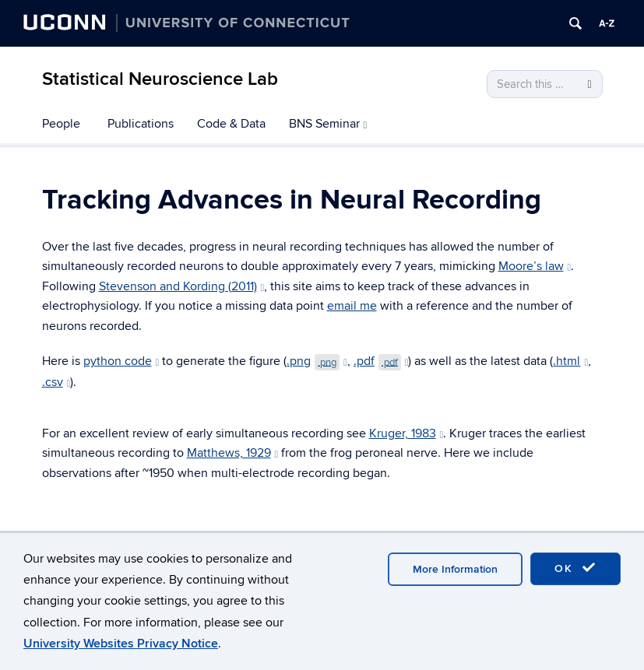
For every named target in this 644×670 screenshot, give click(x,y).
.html (570, 361)
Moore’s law (535, 266)
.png (317, 361)
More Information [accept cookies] (455, 569)
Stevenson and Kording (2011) (182, 286)
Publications (141, 124)
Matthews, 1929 (233, 453)
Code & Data (231, 124)
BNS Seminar (328, 124)
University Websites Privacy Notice (121, 644)
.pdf (381, 361)
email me (352, 306)
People (61, 124)
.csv (56, 382)
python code (121, 361)
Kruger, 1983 (406, 433)
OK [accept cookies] (575, 568)
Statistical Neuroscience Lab (160, 79)
